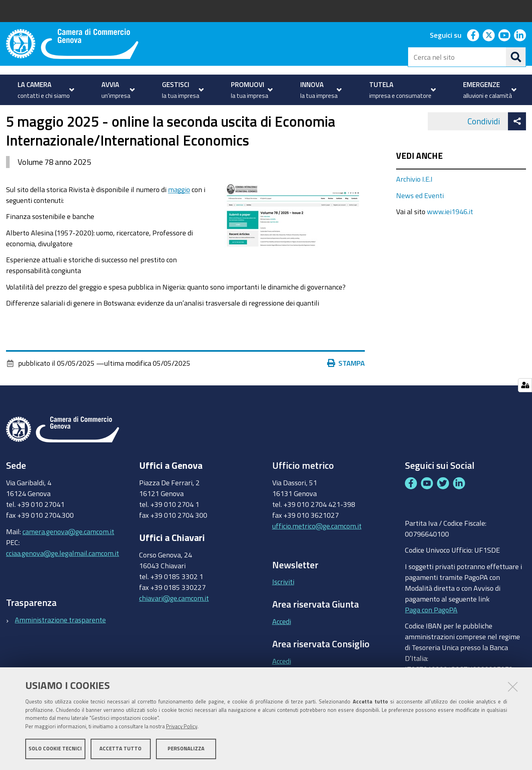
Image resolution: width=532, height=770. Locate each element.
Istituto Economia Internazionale (116, 114)
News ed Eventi (420, 218)
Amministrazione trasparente (60, 642)
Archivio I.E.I (414, 202)
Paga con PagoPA (431, 630)
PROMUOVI (40, 114)
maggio (179, 212)
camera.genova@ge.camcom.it (68, 554)
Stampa (348, 386)
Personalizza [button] (186, 749)
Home (11, 114)
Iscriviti (283, 604)
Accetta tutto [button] (120, 749)
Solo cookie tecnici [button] (55, 749)
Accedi (282, 644)
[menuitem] (45, 90)
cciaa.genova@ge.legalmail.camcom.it (63, 575)
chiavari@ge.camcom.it (174, 620)
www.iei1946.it (450, 234)
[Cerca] (516, 57)
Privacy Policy (182, 727)
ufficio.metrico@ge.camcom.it (317, 548)
